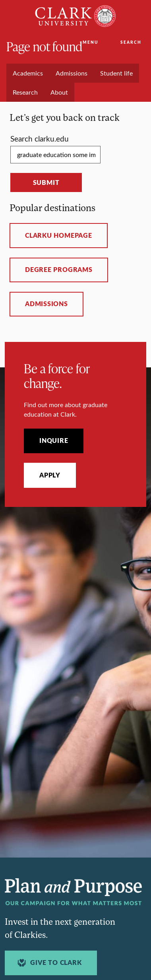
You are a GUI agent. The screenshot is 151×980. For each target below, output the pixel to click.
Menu (90, 42)
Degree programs (59, 270)
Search (131, 42)
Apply (50, 475)
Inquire (54, 441)
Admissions (46, 304)
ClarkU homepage (59, 235)
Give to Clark (48, 963)
